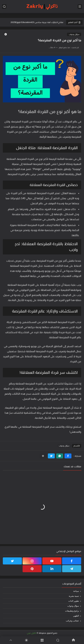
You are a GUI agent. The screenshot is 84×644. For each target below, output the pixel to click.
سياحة (76, 591)
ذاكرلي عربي (32, 633)
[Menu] (42, 640)
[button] (68, 456)
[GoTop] (11, 640)
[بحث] (4, 7)
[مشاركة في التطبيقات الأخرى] (43, 456)
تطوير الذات (74, 601)
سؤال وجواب (74, 34)
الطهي (76, 616)
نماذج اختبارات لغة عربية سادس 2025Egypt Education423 (37, 22)
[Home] (73, 640)
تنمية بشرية (74, 596)
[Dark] (26, 640)
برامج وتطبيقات (72, 611)
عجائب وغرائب (72, 621)
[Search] (58, 640)
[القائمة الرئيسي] (80, 7)
